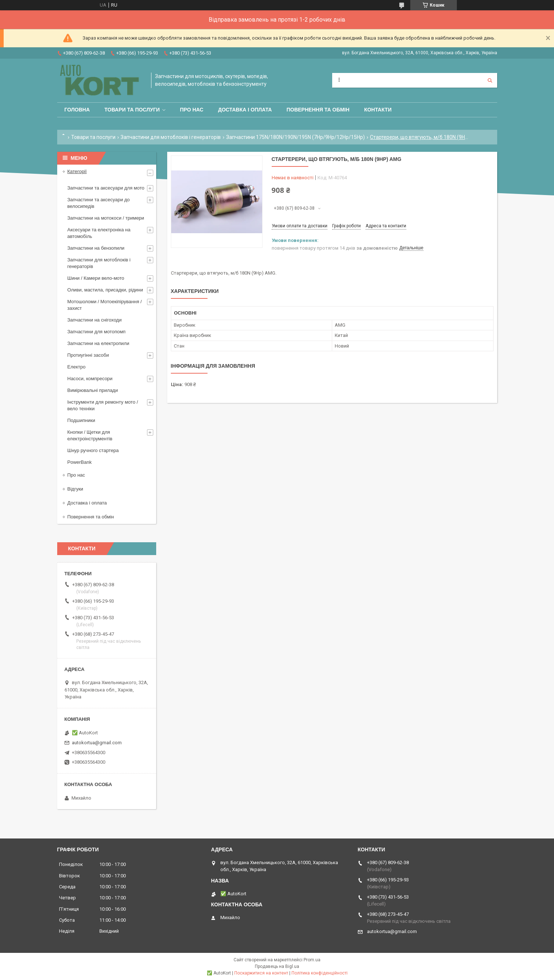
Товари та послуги (132, 110)
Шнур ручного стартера (93, 450)
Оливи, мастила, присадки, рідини (105, 290)
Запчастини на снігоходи (95, 320)
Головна (77, 110)
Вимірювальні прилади (93, 390)
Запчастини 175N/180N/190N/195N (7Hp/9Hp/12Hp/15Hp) (296, 137)
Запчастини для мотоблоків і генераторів (171, 137)
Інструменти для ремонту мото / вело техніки (103, 405)
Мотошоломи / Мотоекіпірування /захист (105, 305)
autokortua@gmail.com (97, 743)
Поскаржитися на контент (261, 973)
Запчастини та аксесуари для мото (106, 188)
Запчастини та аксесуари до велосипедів (99, 203)
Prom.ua (312, 960)
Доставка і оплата (245, 110)
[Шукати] (490, 80)
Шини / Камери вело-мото (96, 278)
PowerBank (80, 462)
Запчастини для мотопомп (97, 332)
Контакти (378, 110)
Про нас (192, 110)
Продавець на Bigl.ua (277, 966)
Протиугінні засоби (88, 355)
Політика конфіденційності (320, 973)
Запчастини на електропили (98, 343)
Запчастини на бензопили (96, 248)
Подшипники (81, 420)
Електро (77, 367)
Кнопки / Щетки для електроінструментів (90, 435)
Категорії (77, 171)
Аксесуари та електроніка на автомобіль (99, 233)
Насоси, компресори (90, 379)
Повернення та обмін (318, 110)
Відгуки (75, 489)
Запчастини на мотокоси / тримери (106, 218)
